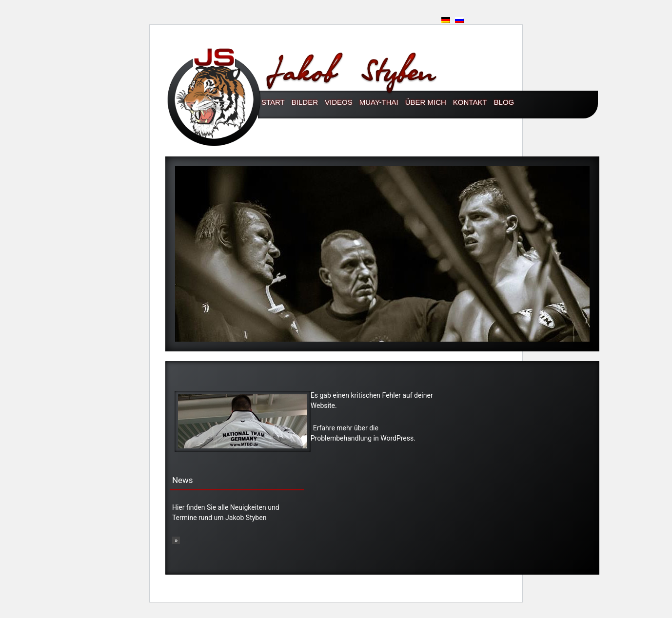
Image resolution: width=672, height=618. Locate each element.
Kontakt (470, 102)
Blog (504, 102)
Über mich (426, 102)
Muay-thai (379, 102)
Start (273, 102)
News (183, 480)
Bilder (305, 102)
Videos (339, 102)
